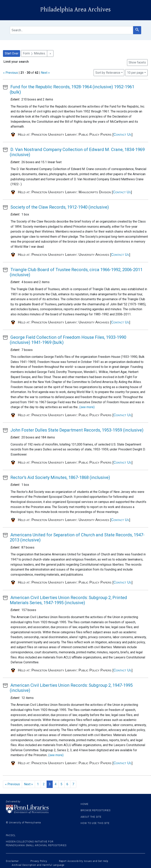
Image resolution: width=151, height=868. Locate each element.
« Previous (11, 73)
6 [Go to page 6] (67, 784)
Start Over (12, 53)
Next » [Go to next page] (28, 784)
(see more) (87, 407)
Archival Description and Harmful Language (38, 865)
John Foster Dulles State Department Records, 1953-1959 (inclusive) (77, 430)
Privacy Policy (39, 861)
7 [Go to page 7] (73, 784)
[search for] (71, 30)
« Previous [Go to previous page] (12, 784)
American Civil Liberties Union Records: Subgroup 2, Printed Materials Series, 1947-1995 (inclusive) (68, 600)
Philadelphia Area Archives (75, 10)
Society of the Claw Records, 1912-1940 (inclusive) (60, 207)
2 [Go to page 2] (44, 784)
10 (135, 72)
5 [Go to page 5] (61, 784)
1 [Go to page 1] (38, 784)
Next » (45, 73)
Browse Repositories (96, 810)
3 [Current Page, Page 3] (50, 784)
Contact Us (122, 134)
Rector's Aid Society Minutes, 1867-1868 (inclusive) (60, 477)
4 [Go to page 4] (56, 784)
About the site (91, 817)
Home (85, 804)
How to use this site (95, 823)
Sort (108, 73)
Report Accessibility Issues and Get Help (84, 861)
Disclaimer (12, 861)
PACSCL (11, 835)
